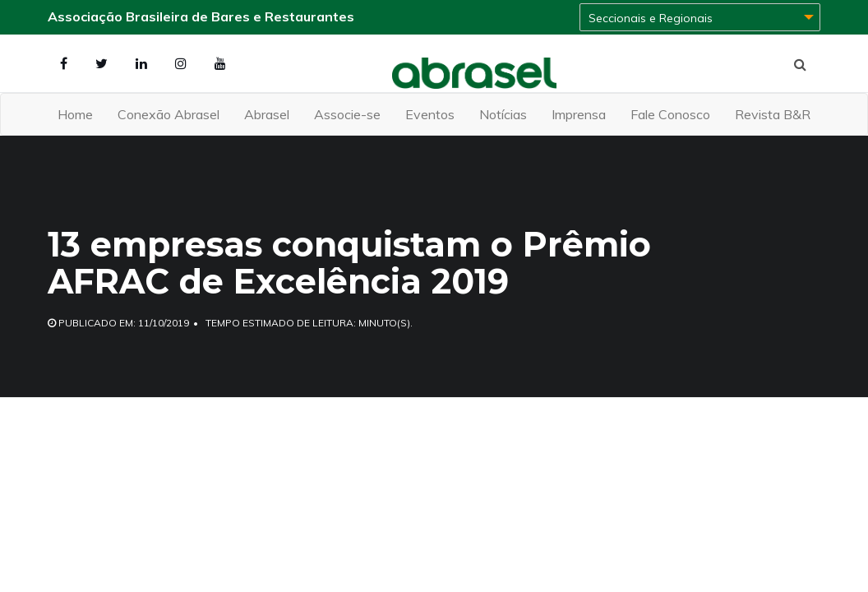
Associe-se (347, 114)
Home (75, 114)
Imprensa (579, 114)
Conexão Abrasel (169, 114)
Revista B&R (773, 114)
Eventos (430, 114)
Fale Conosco (670, 114)
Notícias (503, 114)
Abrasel (267, 114)
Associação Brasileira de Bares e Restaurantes (201, 16)
